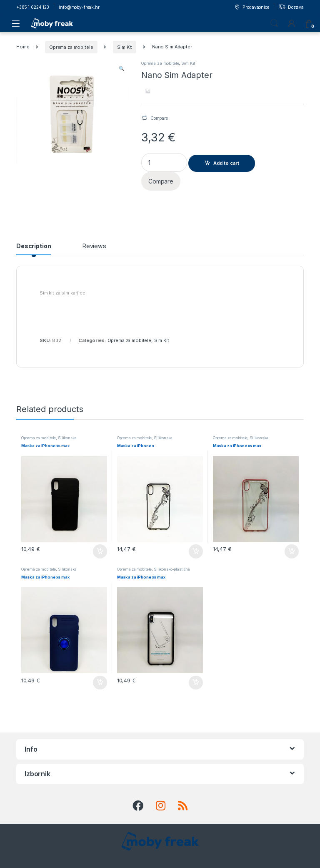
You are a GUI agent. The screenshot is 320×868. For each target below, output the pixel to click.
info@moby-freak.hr (79, 7)
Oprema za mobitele (71, 47)
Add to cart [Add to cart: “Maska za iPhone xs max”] (100, 551)
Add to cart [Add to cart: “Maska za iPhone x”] (196, 551)
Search (274, 23)
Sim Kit (125, 47)
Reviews (94, 246)
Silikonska (67, 438)
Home (23, 47)
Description (34, 246)
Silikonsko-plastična (172, 569)
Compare (159, 118)
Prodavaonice (251, 8)
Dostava (291, 8)
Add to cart (226, 163)
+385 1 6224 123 (33, 7)
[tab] (34, 249)
